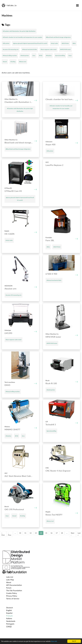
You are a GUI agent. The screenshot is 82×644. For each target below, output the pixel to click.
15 (46, 533)
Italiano (9, 618)
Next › (73, 534)
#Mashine (49, 55)
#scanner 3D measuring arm (11, 49)
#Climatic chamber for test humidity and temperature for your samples (22, 37)
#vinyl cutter (54, 43)
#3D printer (6, 43)
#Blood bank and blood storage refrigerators (58, 37)
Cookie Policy (12, 593)
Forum (9, 588)
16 (52, 533)
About (9, 582)
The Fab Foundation (14, 590)
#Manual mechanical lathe (30, 49)
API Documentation (14, 585)
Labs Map (10, 580)
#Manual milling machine (10, 55)
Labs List (10, 577)
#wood (5, 62)
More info (54, 641)
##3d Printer (65, 43)
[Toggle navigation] (77, 5)
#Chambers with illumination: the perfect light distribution (19, 31)
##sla (74, 43)
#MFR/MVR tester (65, 49)
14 (41, 533)
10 (20, 533)
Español (9, 613)
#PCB (41, 55)
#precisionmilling (60, 55)
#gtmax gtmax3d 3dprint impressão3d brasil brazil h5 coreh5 (30, 43)
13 (36, 533)
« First (3, 534)
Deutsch (10, 608)
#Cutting (13, 62)
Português (10, 624)
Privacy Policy (12, 596)
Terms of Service (13, 599)
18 (62, 533)
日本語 (9, 626)
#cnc (34, 55)
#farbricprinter (25, 55)
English (9, 610)
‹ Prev (10, 534)
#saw (70, 55)
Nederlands (11, 621)
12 (31, 533)
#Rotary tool (23, 62)
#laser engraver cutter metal (49, 49)
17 (57, 533)
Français (9, 616)
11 (25, 533)
